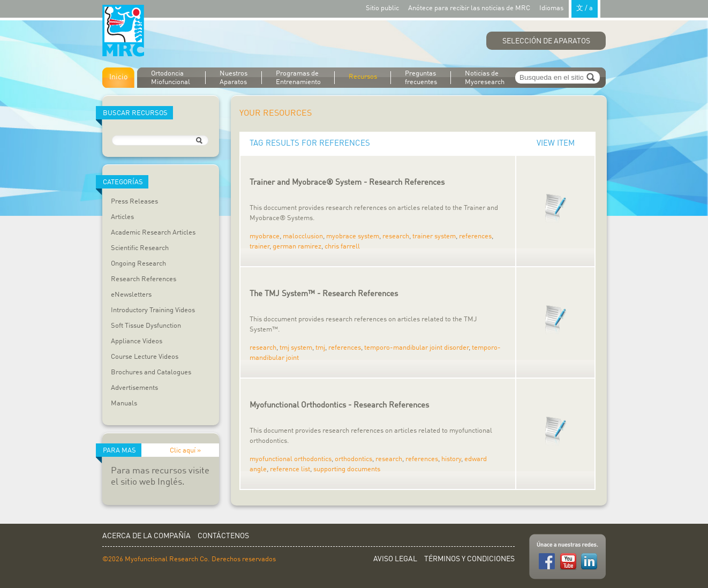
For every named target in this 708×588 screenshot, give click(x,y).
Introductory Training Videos (153, 310)
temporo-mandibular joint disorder (416, 348)
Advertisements (134, 388)
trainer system (434, 236)
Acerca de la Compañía (146, 536)
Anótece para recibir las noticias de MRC (469, 8)
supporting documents (347, 469)
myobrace (265, 236)
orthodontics (353, 459)
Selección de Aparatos (546, 41)
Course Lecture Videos (145, 357)
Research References (144, 279)
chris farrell (342, 247)
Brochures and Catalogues (151, 372)
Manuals (124, 404)
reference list (290, 469)
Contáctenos (223, 536)
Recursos (363, 77)
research (396, 236)
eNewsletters (131, 295)
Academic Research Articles (153, 233)
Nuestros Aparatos (234, 78)
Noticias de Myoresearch (485, 78)
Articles (122, 217)
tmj (320, 348)
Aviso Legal (395, 559)
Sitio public (382, 8)
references (475, 236)
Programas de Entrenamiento (298, 78)
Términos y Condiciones (469, 559)
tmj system (296, 348)
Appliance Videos (137, 341)
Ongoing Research (138, 264)
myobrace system (353, 236)
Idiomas (570, 8)
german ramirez (297, 247)
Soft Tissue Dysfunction (146, 326)
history (451, 459)
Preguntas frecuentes (421, 78)
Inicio (118, 77)
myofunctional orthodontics (291, 459)
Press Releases (134, 202)
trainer (259, 247)
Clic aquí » (185, 451)
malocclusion (303, 236)
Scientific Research (140, 248)
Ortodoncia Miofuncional (171, 78)
